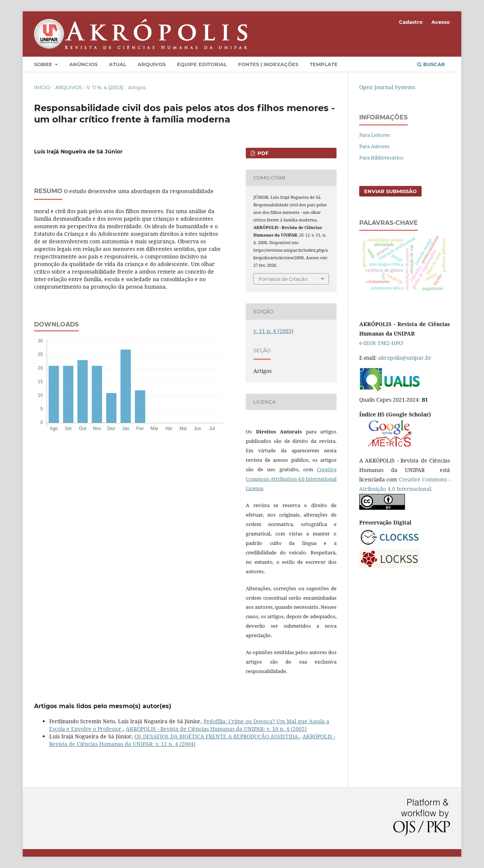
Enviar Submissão (390, 191)
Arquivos (152, 64)
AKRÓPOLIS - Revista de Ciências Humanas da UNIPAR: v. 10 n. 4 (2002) (216, 729)
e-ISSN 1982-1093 (381, 343)
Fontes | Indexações (268, 64)
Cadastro (411, 22)
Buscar (431, 64)
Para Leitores (375, 135)
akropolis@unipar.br (405, 358)
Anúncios (83, 64)
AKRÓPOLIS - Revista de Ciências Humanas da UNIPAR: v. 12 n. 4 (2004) (192, 740)
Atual (118, 64)
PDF (262, 153)
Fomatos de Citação (283, 279)
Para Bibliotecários (381, 158)
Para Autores (374, 146)
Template (324, 64)
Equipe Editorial (202, 64)
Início (42, 87)
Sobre (44, 64)
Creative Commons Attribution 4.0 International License (291, 479)
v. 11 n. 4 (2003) (105, 87)
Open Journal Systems (387, 87)
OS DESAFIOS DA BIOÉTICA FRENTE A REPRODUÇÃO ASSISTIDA (217, 736)
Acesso (441, 22)
